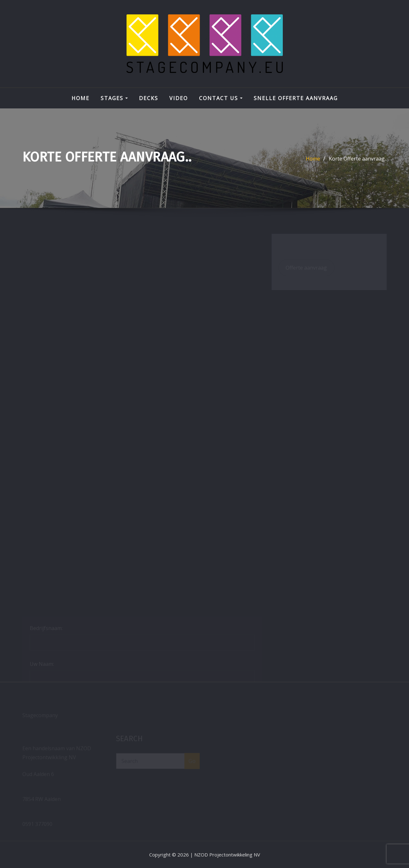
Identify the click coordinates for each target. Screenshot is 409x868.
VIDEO (179, 98)
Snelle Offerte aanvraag (296, 98)
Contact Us (221, 98)
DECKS (149, 98)
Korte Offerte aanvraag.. (358, 159)
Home (81, 98)
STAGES (114, 98)
